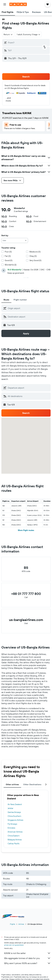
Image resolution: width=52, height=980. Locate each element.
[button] (5, 4)
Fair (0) (8, 256)
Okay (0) (33, 256)
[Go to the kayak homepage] (18, 4)
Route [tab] (6, 300)
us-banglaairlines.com (26, 620)
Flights (13, 924)
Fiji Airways (12, 824)
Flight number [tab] (20, 300)
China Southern (14, 816)
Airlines (21, 924)
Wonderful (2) (11, 265)
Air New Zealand (15, 804)
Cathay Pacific (14, 844)
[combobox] (8, 34)
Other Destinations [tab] (32, 784)
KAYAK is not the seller (27, 953)
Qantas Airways (14, 812)
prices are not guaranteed (14, 945)
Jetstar (10, 808)
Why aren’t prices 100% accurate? (27, 963)
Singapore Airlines (15, 820)
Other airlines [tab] (12, 784)
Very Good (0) (35, 260)
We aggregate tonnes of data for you (27, 958)
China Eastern (14, 836)
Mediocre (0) (35, 252)
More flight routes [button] (26, 530)
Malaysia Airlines (15, 840)
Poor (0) (8, 252)
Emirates (11, 828)
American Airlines (15, 832)
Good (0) (9, 260)
